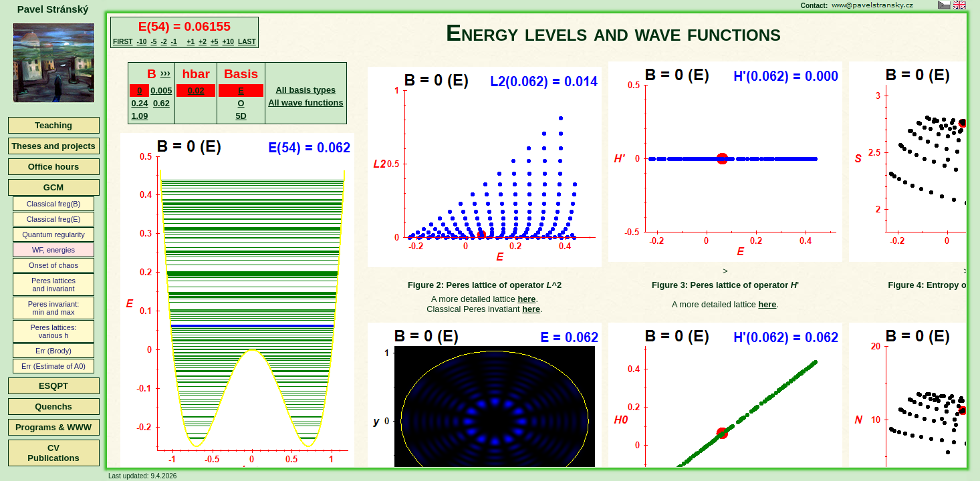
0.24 (139, 103)
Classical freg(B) (54, 204)
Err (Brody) (53, 351)
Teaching (53, 125)
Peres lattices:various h (53, 331)
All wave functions (305, 103)
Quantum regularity (53, 234)
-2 (163, 42)
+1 (191, 42)
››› (165, 72)
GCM (53, 187)
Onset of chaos (53, 265)
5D (241, 116)
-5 (153, 42)
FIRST (123, 42)
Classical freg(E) (54, 219)
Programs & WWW (53, 427)
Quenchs (53, 407)
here (526, 299)
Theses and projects (53, 146)
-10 (142, 42)
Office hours (54, 167)
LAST (247, 42)
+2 (203, 42)
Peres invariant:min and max (53, 308)
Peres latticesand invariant (53, 285)
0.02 (196, 91)
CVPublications (53, 453)
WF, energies (53, 250)
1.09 (139, 116)
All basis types (306, 90)
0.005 (161, 91)
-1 (174, 42)
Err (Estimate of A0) (53, 366)
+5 (215, 42)
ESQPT (53, 386)
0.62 (161, 103)
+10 (228, 42)
